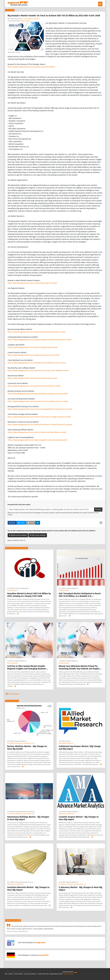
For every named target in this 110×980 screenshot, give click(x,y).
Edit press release (38, 535)
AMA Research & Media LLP (67, 814)
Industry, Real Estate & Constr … (25, 882)
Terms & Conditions (30, 974)
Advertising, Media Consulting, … (25, 812)
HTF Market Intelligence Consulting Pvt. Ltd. (21, 743)
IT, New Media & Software (31, 19)
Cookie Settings (68, 974)
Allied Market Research (66, 743)
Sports (68, 741)
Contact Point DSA (43, 974)
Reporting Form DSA (56, 974)
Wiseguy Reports (25, 21)
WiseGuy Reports (12, 590)
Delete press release (18, 535)
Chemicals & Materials (21, 588)
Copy (98, 509)
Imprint (11, 974)
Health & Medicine (72, 588)
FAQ (6, 974)
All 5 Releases (12, 694)
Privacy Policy (19, 974)
